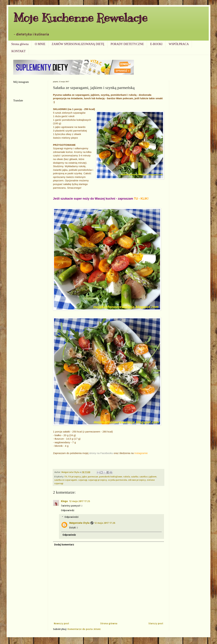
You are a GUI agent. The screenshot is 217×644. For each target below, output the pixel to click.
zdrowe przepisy (137, 480)
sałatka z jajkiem (148, 477)
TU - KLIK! (141, 199)
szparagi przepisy (98, 480)
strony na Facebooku (101, 453)
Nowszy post (61, 623)
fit (66, 477)
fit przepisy (75, 477)
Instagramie (141, 453)
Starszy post (156, 623)
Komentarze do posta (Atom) (84, 629)
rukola (127, 477)
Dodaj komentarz (64, 545)
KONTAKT (19, 51)
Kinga (65, 501)
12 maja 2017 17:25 (80, 501)
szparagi (83, 480)
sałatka (135, 477)
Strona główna (20, 44)
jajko (84, 477)
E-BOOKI (156, 44)
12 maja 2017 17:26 (105, 523)
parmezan (93, 477)
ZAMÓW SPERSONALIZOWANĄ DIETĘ (78, 44)
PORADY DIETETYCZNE (127, 44)
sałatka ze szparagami (66, 480)
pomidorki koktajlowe (111, 477)
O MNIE (40, 44)
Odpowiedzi (71, 517)
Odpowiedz (68, 510)
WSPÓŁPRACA (179, 44)
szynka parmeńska (118, 480)
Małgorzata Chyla (79, 523)
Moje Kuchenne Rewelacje (80, 18)
